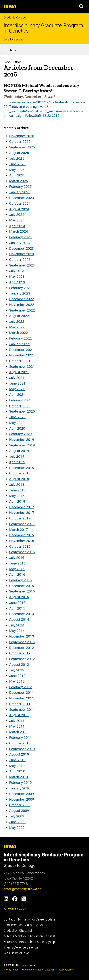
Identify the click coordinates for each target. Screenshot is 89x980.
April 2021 (17, 395)
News (18, 62)
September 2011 (22, 710)
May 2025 (17, 170)
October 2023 (20, 260)
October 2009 (20, 805)
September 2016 (22, 552)
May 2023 (17, 276)
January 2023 (20, 293)
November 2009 (22, 799)
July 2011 (17, 721)
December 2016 (22, 535)
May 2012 (17, 681)
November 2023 (22, 254)
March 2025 (19, 181)
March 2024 (19, 231)
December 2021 (22, 350)
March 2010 (19, 777)
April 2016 (17, 574)
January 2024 (20, 243)
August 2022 (19, 316)
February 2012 (20, 687)
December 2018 (22, 468)
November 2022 (22, 305)
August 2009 (19, 811)
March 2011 (19, 732)
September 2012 (22, 659)
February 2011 (20, 738)
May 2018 (17, 496)
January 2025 (20, 192)
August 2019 (19, 451)
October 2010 (20, 743)
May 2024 (17, 220)
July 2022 (17, 322)
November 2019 (22, 440)
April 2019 (17, 462)
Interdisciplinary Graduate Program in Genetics (43, 28)
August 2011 (19, 715)
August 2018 (19, 479)
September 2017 (22, 524)
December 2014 (22, 614)
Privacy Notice (11, 970)
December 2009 (22, 794)
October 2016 (20, 546)
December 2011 (22, 693)
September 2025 (22, 147)
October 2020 (20, 406)
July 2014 (17, 625)
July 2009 (17, 816)
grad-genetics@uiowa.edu (24, 889)
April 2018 (17, 501)
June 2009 (17, 822)
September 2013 (22, 642)
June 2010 (17, 760)
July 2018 (17, 485)
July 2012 (17, 670)
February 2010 (20, 783)
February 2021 (20, 400)
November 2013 (22, 636)
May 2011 (17, 726)
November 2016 (22, 541)
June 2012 (17, 676)
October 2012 (20, 653)
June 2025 (17, 164)
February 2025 (20, 187)
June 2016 (17, 563)
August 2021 (19, 372)
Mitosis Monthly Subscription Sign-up (29, 942)
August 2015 (19, 597)
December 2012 (22, 648)
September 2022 (22, 310)
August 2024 (19, 209)
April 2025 (17, 175)
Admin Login (18, 908)
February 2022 (20, 338)
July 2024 (17, 215)
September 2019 (22, 445)
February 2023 (20, 288)
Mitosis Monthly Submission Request (29, 936)
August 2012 (19, 665)
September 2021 (22, 367)
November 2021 (22, 355)
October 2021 (20, 361)
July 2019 (17, 456)
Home (7, 62)
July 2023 (17, 271)
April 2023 (17, 282)
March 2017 (19, 530)
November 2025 (22, 136)
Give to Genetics (14, 39)
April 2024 (17, 226)
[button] (81, 6)
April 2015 (17, 608)
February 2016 (20, 580)
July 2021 (17, 378)
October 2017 (20, 518)
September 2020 (22, 411)
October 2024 (20, 203)
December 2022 (22, 299)
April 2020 (17, 428)
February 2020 (20, 434)
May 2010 (17, 766)
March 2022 (19, 333)
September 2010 (22, 749)
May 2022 (17, 327)
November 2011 (22, 698)
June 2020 (17, 417)
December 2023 (22, 248)
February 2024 (20, 237)
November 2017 (22, 513)
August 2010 (19, 754)
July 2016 (17, 558)
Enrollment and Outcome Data (25, 925)
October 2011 (20, 704)
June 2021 (17, 383)
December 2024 (22, 198)
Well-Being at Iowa (17, 953)
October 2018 (20, 473)
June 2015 (17, 603)
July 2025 (17, 158)
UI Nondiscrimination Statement (39, 970)
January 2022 (20, 344)
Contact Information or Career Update (30, 919)
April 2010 (17, 771)
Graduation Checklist (18, 931)
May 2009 (17, 828)
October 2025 (20, 142)
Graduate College (15, 17)
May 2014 (17, 631)
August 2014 (19, 620)
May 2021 (17, 389)
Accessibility (66, 970)
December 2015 (22, 586)
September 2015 (22, 591)
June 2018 (17, 490)
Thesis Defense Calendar (21, 947)
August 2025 (19, 153)
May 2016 (17, 569)
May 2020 (17, 423)
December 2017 (22, 507)
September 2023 (22, 265)
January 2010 (20, 788)
